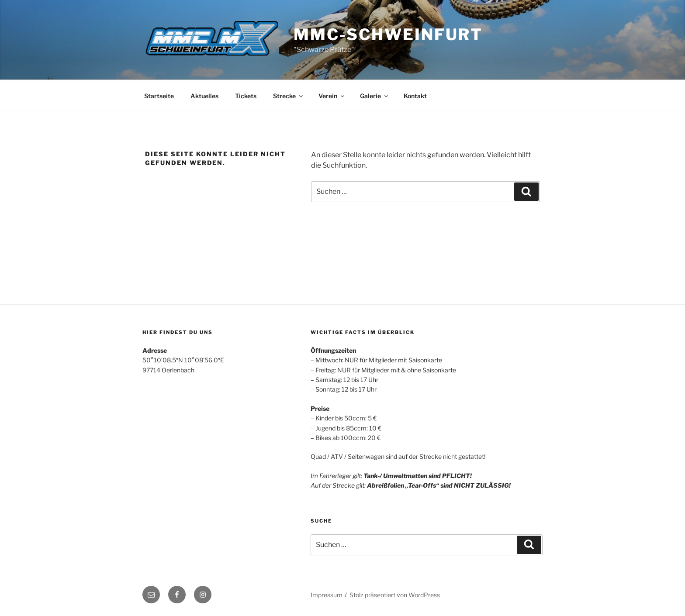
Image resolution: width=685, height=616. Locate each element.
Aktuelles (204, 96)
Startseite (159, 96)
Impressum (327, 595)
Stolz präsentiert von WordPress (395, 595)
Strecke (289, 96)
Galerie (375, 96)
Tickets (246, 96)
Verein (332, 96)
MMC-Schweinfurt (388, 34)
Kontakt (415, 96)
